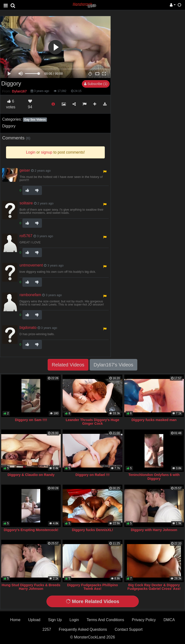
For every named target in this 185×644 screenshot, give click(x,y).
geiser (25, 170)
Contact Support (129, 629)
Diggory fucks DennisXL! (92, 530)
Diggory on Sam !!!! (31, 420)
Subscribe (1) (96, 84)
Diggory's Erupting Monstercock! (31, 530)
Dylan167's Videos (114, 365)
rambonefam (30, 295)
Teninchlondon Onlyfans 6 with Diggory (154, 477)
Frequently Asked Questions (83, 629)
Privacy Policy (144, 620)
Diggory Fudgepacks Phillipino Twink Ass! (92, 587)
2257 (47, 629)
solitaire (26, 203)
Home (15, 620)
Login (74, 620)
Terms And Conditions (106, 620)
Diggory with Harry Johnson (154, 530)
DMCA (169, 620)
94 (30, 104)
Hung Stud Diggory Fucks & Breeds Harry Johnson (31, 587)
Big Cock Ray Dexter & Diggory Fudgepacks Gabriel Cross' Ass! (154, 587)
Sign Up (55, 620)
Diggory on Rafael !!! (92, 475)
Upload (34, 620)
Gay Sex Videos (35, 120)
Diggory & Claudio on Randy (31, 475)
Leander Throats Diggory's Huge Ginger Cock (93, 422)
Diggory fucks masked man (154, 420)
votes (11, 104)
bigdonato (28, 328)
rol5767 (26, 236)
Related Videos (68, 365)
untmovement (31, 265)
